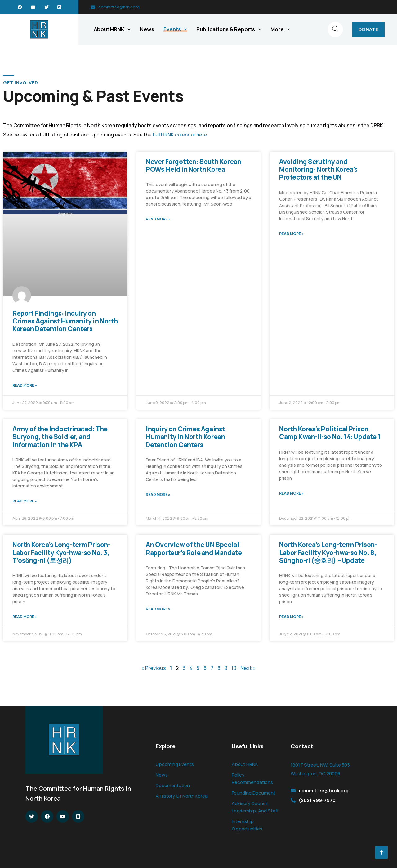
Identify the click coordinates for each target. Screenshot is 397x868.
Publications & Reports (226, 29)
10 (234, 668)
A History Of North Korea (182, 796)
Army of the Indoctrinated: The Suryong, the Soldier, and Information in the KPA (60, 437)
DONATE (368, 29)
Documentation (173, 785)
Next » (248, 668)
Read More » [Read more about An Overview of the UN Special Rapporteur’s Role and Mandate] (158, 609)
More (277, 29)
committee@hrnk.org (119, 7)
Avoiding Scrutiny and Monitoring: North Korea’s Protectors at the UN (318, 169)
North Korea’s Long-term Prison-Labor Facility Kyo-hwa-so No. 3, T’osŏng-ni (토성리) (61, 552)
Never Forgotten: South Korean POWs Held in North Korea (193, 165)
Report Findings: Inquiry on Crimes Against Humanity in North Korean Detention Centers (65, 321)
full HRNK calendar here (180, 135)
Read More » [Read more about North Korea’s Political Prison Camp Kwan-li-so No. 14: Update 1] (291, 493)
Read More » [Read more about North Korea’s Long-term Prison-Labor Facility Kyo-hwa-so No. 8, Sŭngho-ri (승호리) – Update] (291, 617)
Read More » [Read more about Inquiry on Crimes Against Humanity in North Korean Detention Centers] (158, 494)
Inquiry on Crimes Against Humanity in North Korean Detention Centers (185, 437)
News (147, 29)
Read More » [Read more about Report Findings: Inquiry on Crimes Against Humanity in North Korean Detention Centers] (25, 385)
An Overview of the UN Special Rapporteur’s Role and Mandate (194, 548)
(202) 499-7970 (317, 800)
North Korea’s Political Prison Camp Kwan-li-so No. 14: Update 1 (330, 433)
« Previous (154, 668)
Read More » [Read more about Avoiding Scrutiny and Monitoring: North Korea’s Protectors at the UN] (291, 234)
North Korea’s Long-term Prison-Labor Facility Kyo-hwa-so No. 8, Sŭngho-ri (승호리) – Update (328, 552)
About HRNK (109, 29)
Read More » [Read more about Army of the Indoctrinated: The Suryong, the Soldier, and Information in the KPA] (25, 501)
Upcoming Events (175, 764)
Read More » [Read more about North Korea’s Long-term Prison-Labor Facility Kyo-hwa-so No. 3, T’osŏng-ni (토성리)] (25, 617)
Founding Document (254, 793)
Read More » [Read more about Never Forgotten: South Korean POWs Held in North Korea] (158, 219)
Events (172, 29)
